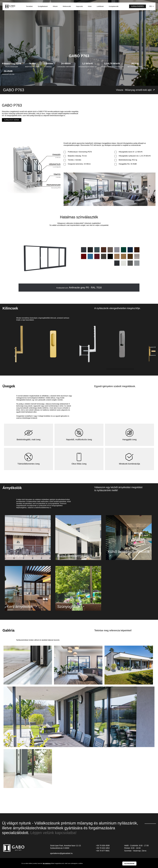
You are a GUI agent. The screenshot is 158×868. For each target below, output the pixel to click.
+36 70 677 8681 (103, 853)
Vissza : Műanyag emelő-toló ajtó (135, 90)
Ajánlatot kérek (12, 120)
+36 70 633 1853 (103, 851)
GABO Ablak (10, 6)
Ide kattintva (47, 863)
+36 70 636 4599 (103, 848)
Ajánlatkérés (137, 6)
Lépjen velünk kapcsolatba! (53, 835)
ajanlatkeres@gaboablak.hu (61, 856)
